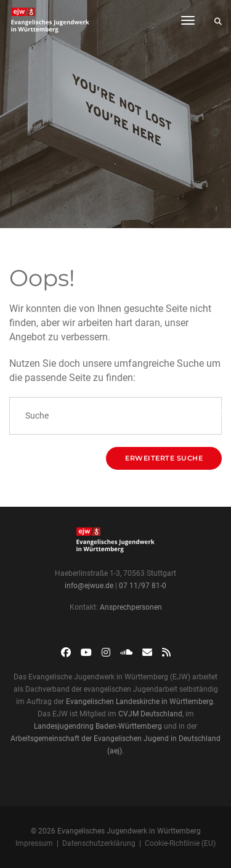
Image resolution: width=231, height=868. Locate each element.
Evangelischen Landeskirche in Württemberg (140, 702)
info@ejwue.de (89, 586)
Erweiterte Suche (164, 458)
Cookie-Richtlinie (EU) (180, 843)
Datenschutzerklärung (99, 843)
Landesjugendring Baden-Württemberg (98, 726)
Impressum (34, 843)
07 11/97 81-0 (143, 586)
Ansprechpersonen (131, 607)
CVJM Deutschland (150, 714)
